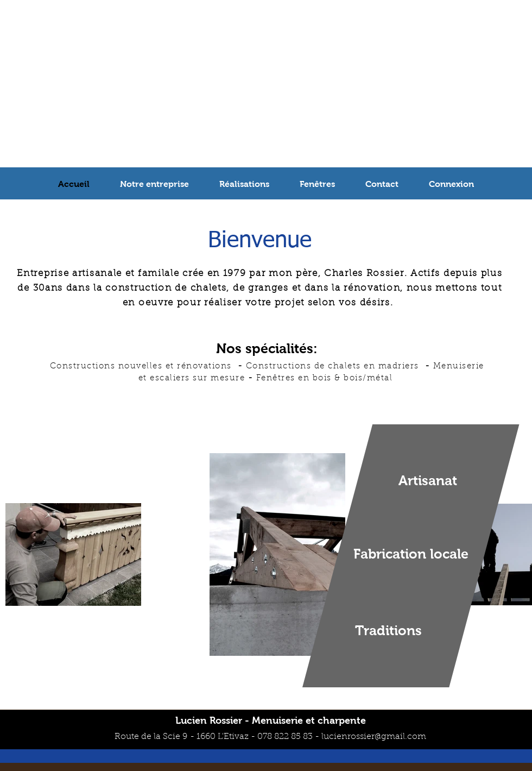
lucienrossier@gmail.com (374, 737)
